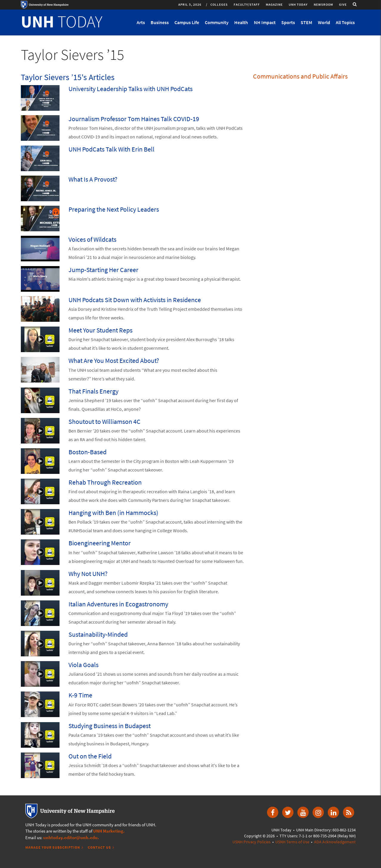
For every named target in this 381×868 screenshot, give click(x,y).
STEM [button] (306, 22)
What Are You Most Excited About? (114, 360)
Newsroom (323, 4)
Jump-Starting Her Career (103, 270)
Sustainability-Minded (98, 634)
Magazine (274, 4)
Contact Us (99, 847)
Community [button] (217, 22)
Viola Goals (83, 665)
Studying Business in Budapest (110, 726)
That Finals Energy (93, 391)
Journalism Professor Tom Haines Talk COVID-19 (134, 119)
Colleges (219, 4)
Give (343, 4)
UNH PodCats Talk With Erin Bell (111, 149)
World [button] (324, 22)
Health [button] (241, 22)
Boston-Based (88, 452)
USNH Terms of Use (292, 842)
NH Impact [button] (265, 22)
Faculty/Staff (247, 4)
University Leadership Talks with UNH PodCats (131, 89)
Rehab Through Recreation (105, 482)
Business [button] (160, 22)
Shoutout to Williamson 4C (104, 421)
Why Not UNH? (88, 574)
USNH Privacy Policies (252, 842)
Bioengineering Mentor (100, 543)
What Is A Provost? (93, 179)
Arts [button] (141, 22)
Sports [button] (288, 22)
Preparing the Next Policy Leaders (114, 209)
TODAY (62, 21)
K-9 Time (80, 695)
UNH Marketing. (109, 831)
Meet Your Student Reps (100, 330)
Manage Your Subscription (53, 847)
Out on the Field (90, 756)
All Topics (345, 22)
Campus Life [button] (187, 22)
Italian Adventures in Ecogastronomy (118, 604)
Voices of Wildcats (92, 239)
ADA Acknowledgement (335, 842)
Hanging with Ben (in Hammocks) (113, 513)
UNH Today (298, 4)
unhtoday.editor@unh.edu (70, 837)
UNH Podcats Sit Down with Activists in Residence (135, 300)
